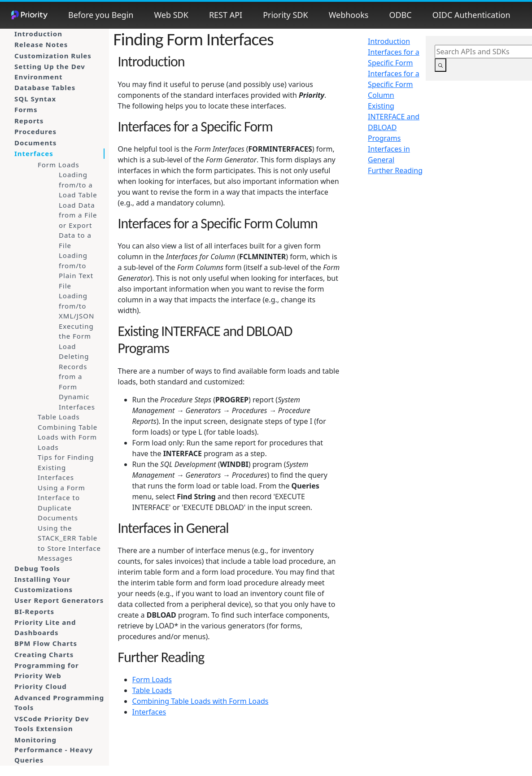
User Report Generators (59, 600)
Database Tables (45, 87)
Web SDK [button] (171, 15)
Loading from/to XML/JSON (76, 306)
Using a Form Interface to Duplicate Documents (61, 503)
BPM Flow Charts (46, 643)
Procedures (35, 131)
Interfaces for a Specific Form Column (394, 84)
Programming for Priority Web (47, 670)
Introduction (38, 34)
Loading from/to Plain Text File (76, 270)
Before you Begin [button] (101, 15)
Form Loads (59, 165)
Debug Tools (37, 568)
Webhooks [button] (349, 15)
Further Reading (395, 170)
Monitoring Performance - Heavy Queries (54, 750)
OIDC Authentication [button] (471, 15)
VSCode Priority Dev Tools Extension (52, 724)
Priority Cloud (41, 686)
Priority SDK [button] (285, 15)
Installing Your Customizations (44, 584)
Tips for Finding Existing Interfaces (66, 467)
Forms (26, 109)
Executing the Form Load (76, 336)
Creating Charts (44, 654)
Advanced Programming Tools (59, 703)
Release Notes (41, 44)
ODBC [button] (400, 15)
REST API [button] (226, 15)
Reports (29, 121)
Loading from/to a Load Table (78, 185)
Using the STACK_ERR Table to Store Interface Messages (69, 543)
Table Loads (59, 417)
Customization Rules (53, 56)
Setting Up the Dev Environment (50, 72)
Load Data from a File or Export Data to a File (78, 225)
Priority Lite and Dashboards (45, 627)
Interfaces (34, 153)
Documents (35, 143)
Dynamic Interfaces (77, 402)
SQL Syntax (35, 99)
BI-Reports (34, 611)
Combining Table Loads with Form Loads (68, 437)
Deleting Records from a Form (74, 371)
